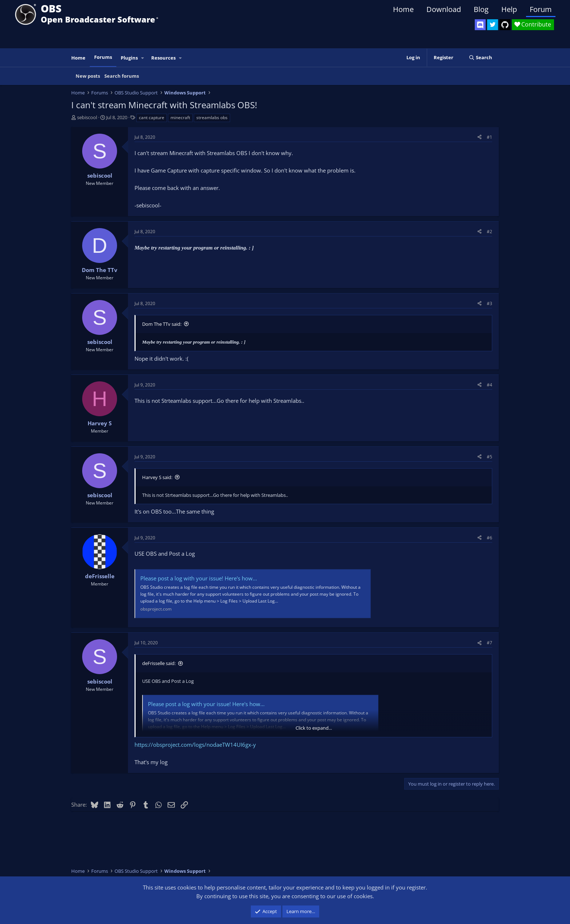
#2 (489, 232)
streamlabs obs (212, 117)
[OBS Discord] (480, 25)
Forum (541, 9)
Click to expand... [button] (314, 728)
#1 (489, 137)
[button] (143, 58)
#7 (489, 643)
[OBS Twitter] (493, 25)
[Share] (479, 137)
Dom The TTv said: (162, 324)
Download (444, 9)
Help (509, 9)
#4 (489, 385)
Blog (481, 9)
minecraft (180, 117)
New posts (88, 76)
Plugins (129, 58)
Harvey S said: (157, 477)
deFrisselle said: (159, 663)
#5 (489, 457)
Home (403, 9)
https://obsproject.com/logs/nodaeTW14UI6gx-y (195, 745)
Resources (163, 58)
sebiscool (87, 117)
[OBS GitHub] (505, 25)
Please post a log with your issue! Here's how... (199, 578)
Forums (103, 57)
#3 (489, 303)
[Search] (480, 58)
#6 (489, 538)
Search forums (122, 76)
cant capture (152, 117)
